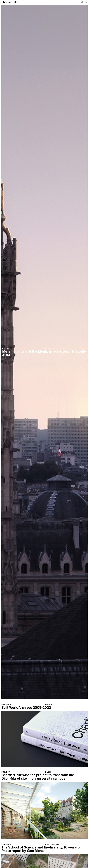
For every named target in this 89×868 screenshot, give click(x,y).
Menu (84, 2)
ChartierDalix (10, 2)
